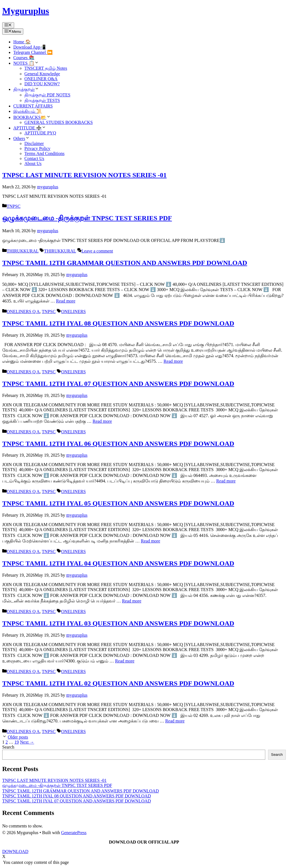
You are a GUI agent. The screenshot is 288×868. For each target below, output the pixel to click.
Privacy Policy (37, 148)
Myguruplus (26, 11)
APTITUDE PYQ (40, 133)
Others (21, 138)
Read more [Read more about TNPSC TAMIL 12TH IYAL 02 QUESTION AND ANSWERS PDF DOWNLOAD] (175, 721)
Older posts (18, 737)
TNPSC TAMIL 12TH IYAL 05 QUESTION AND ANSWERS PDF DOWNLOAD (118, 503)
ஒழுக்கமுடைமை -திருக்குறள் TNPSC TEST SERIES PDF (87, 218)
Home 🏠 (22, 42)
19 (17, 742)
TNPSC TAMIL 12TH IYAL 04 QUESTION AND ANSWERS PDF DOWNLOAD (118, 563)
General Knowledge (42, 74)
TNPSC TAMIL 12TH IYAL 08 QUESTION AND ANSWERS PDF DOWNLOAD (118, 323)
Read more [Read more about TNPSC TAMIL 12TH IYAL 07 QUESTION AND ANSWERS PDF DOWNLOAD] (102, 421)
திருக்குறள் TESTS (42, 100)
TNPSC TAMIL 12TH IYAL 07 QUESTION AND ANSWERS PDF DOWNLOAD (118, 384)
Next (27, 742)
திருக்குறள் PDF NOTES (47, 95)
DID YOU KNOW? (42, 84)
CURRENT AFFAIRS (33, 106)
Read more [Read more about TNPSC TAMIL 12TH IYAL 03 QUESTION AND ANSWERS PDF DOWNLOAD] (125, 661)
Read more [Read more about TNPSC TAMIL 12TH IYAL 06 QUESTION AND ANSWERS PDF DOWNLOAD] (226, 481)
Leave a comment (97, 251)
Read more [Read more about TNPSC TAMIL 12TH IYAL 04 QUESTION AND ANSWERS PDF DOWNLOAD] (132, 601)
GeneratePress (74, 833)
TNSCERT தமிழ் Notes (46, 68)
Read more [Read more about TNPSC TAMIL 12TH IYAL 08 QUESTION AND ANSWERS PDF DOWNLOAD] (173, 361)
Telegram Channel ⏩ (33, 52)
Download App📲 (30, 47)
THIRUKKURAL (23, 251)
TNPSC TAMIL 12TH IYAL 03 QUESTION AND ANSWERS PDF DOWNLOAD (118, 623)
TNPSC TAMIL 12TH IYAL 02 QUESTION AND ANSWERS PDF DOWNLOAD (118, 683)
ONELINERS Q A (23, 312)
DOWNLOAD (15, 851)
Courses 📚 (24, 58)
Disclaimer (34, 143)
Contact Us (34, 158)
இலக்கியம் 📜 (28, 111)
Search (8, 747)
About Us (33, 163)
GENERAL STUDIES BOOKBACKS (59, 122)
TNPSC (14, 206)
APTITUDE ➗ (30, 128)
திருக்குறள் (26, 89)
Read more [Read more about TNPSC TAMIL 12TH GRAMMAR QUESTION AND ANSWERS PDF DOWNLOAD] (66, 301)
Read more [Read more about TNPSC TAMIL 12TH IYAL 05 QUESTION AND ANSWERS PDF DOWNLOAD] (151, 541)
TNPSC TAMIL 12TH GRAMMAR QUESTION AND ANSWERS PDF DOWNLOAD (125, 263)
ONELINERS (74, 312)
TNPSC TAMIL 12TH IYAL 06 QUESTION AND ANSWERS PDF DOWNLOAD (118, 444)
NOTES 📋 (26, 63)
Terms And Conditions (44, 153)
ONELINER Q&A (41, 79)
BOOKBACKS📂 (32, 117)
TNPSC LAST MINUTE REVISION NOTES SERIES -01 (84, 175)
